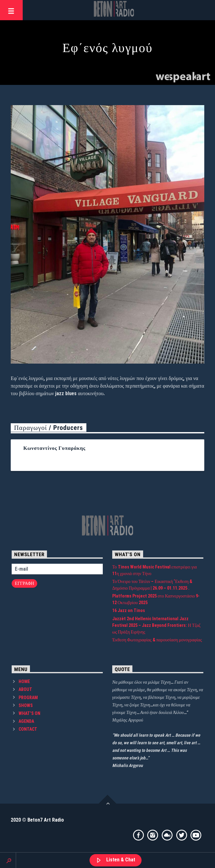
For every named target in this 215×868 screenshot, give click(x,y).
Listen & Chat (120, 860)
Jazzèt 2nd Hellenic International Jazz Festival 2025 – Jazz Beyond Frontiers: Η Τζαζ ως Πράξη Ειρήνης (156, 625)
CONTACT (28, 729)
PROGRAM (28, 698)
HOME (24, 681)
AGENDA (26, 721)
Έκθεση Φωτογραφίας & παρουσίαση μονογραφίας (157, 640)
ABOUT (25, 689)
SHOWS (26, 705)
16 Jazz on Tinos (129, 610)
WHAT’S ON (29, 713)
